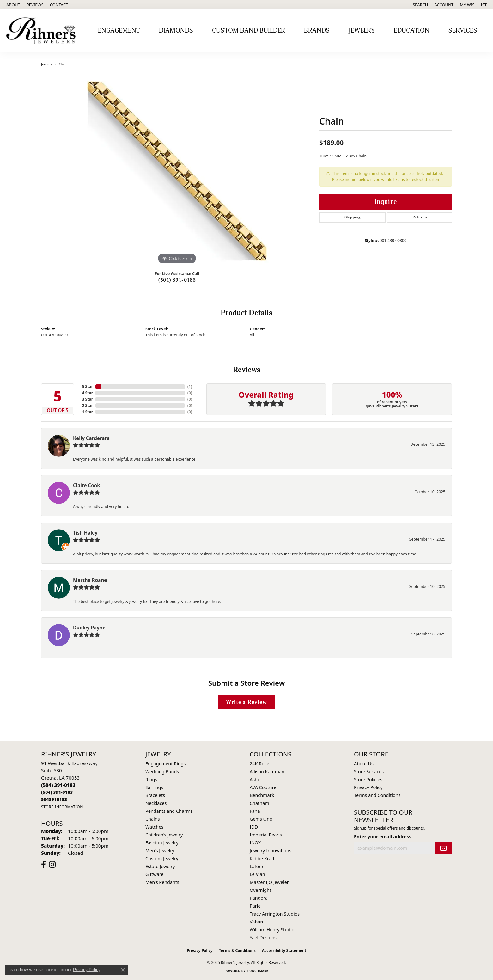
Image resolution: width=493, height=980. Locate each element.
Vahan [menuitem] (256, 922)
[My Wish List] (473, 5)
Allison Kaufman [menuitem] (267, 772)
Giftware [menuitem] (155, 874)
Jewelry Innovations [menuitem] (271, 851)
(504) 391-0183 (177, 280)
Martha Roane (90, 580)
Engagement (119, 31)
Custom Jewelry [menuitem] (162, 858)
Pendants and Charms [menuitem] (169, 811)
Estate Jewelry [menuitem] (160, 866)
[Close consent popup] (123, 970)
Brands (317, 31)
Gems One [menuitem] (261, 819)
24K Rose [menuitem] (259, 764)
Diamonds (176, 31)
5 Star (88, 386)
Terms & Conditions (237, 950)
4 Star (88, 393)
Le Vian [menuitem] (257, 874)
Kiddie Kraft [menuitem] (262, 858)
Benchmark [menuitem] (262, 795)
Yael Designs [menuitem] (263, 937)
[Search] (420, 5)
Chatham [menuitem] (259, 803)
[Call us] (54, 799)
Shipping (352, 217)
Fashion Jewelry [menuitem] (162, 843)
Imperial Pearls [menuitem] (266, 835)
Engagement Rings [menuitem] (166, 764)
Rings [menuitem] (151, 779)
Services (463, 31)
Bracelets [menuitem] (155, 795)
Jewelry (362, 31)
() (190, 386)
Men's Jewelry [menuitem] (160, 851)
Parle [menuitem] (255, 906)
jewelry (47, 64)
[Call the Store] (58, 785)
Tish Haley (85, 533)
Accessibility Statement (284, 950)
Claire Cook (87, 485)
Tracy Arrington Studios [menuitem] (275, 914)
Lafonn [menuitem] (257, 866)
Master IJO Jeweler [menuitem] (269, 882)
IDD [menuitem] (254, 827)
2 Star (88, 405)
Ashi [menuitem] (254, 779)
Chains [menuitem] (153, 819)
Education (412, 31)
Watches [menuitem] (154, 827)
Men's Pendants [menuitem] (162, 882)
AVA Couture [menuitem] (263, 787)
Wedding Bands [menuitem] (162, 772)
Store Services (369, 772)
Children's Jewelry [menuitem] (164, 835)
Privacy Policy (368, 787)
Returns (420, 217)
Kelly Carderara (91, 438)
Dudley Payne (89, 628)
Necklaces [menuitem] (156, 803)
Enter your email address (383, 836)
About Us (364, 764)
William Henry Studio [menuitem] (272, 930)
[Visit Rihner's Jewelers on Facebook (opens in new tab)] (43, 865)
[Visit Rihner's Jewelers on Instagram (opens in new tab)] (52, 865)
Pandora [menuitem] (259, 898)
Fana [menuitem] (255, 811)
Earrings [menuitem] (154, 787)
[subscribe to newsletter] (443, 848)
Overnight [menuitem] (260, 890)
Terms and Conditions (377, 795)
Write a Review (246, 702)
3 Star (88, 399)
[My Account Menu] (444, 5)
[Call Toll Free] (57, 792)
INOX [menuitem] (255, 843)
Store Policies (368, 779)
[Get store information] (62, 807)
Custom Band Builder (249, 31)
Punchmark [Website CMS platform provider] (258, 971)
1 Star (88, 412)
